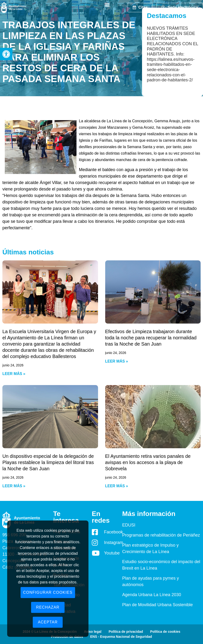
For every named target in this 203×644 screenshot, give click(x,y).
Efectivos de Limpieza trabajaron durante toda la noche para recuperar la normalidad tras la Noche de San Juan (151, 338)
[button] (6, 54)
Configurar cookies (48, 592)
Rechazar (48, 607)
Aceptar (48, 622)
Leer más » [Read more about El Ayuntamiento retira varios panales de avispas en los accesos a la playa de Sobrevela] (117, 486)
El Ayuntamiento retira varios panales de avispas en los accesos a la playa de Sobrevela (148, 462)
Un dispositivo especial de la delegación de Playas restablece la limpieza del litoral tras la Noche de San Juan (48, 462)
